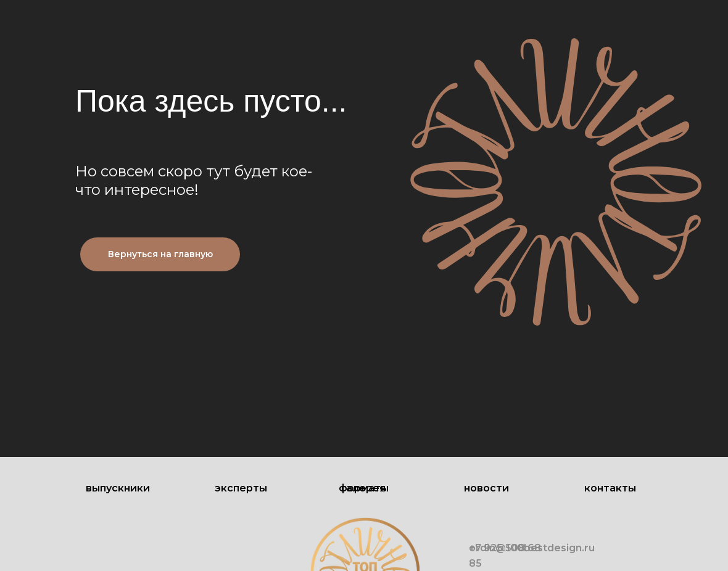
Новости (486, 488)
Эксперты (241, 488)
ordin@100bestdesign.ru (532, 548)
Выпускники (118, 488)
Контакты (610, 488)
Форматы (364, 488)
